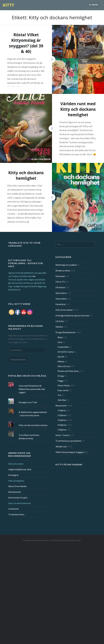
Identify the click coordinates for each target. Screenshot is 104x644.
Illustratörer (61, 293)
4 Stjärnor (62, 425)
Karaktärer (61, 304)
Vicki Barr (62, 400)
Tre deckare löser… (17, 514)
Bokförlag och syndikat (66, 265)
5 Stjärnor (62, 430)
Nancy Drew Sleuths (17, 486)
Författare (60, 287)
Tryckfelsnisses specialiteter (69, 441)
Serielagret (13, 475)
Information (61, 299)
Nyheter (59, 327)
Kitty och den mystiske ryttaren (33, 425)
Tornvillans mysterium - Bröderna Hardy (30, 437)
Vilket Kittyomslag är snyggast (70, 452)
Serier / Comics (62, 435)
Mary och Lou (64, 366)
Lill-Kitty (60, 321)
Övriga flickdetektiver (66, 332)
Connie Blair (63, 347)
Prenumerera (18, 360)
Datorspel (60, 276)
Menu (95, 5)
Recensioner (61, 406)
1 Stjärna (62, 410)
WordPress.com (74, 540)
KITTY (8, 5)
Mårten (61, 361)
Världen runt (61, 446)
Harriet (61, 357)
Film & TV (60, 282)
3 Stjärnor (62, 420)
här (34, 276)
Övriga (61, 376)
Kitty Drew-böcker (64, 310)
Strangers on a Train (28, 402)
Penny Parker (64, 385)
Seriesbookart (15, 492)
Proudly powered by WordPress (36, 540)
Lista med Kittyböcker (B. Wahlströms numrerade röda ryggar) (32, 389)
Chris (60, 342)
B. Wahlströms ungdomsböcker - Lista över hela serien (33, 414)
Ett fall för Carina (65, 352)
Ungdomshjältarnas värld (20, 469)
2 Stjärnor (62, 415)
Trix (59, 395)
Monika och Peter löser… (69, 371)
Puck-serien (63, 390)
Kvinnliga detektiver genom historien (72, 316)
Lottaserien (14, 509)
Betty (60, 337)
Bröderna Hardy (63, 271)
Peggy (61, 381)
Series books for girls (18, 498)
